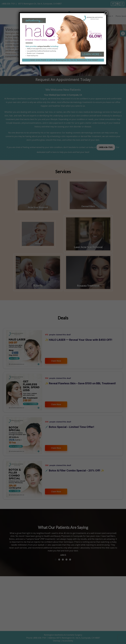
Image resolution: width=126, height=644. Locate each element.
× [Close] (106, 13)
